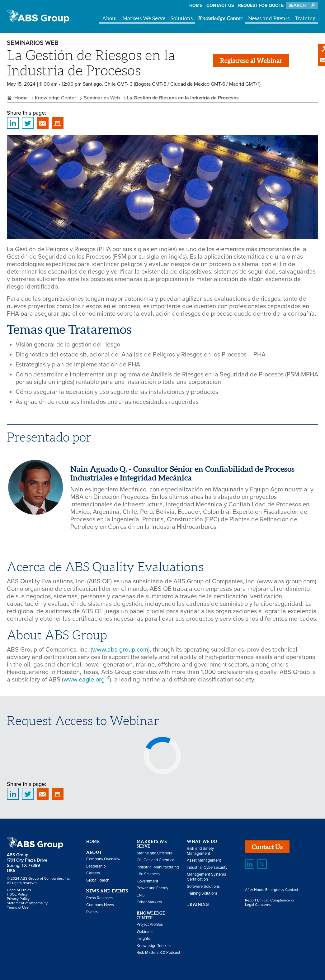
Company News (100, 905)
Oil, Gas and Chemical (156, 860)
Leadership (96, 866)
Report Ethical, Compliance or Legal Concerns (270, 902)
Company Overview (103, 859)
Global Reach (98, 880)
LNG (141, 895)
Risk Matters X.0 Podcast (158, 953)
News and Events (269, 18)
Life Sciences (148, 874)
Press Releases (99, 898)
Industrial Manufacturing (158, 867)
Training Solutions (202, 893)
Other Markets (149, 902)
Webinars (145, 932)
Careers (93, 873)
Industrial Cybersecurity (207, 868)
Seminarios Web (102, 98)
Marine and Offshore (155, 853)
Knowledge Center (220, 18)
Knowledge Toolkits (154, 946)
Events (92, 912)
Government (147, 881)
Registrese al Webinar (251, 61)
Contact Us (220, 5)
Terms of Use (18, 907)
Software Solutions (203, 887)
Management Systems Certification (206, 877)
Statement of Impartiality (27, 903)
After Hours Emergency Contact (272, 890)
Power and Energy (152, 888)
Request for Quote (261, 5)
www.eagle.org (84, 680)
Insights (143, 939)
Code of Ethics (19, 890)
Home (196, 5)
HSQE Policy (17, 894)
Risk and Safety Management (200, 851)
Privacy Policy (18, 899)
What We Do (202, 841)
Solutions (182, 18)
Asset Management (204, 860)
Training (305, 18)
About (110, 18)
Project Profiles (150, 925)
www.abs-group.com (120, 650)
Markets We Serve (144, 18)
